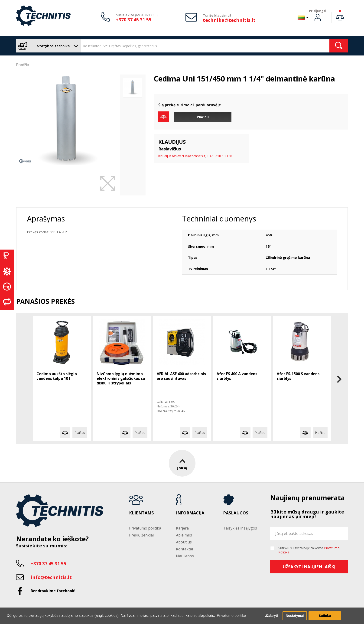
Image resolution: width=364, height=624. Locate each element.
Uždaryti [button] (271, 616)
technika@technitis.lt (229, 20)
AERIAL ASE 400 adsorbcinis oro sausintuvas (181, 376)
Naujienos (185, 556)
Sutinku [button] (325, 616)
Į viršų (182, 463)
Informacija (190, 513)
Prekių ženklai (141, 535)
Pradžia (23, 65)
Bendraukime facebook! (53, 591)
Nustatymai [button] (295, 616)
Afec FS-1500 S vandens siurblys (298, 376)
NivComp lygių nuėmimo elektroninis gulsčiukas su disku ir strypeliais (121, 378)
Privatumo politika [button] (231, 616)
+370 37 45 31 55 (134, 20)
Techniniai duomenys (219, 219)
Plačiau (203, 117)
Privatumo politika (145, 528)
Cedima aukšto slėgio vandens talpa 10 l (57, 376)
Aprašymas (46, 219)
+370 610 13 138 (219, 156)
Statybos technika (47, 46)
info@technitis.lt (51, 577)
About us (184, 542)
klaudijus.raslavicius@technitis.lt (182, 156)
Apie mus (184, 535)
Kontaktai (184, 549)
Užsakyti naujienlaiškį (309, 567)
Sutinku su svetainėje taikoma (309, 550)
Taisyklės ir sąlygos (240, 528)
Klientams (141, 513)
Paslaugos (236, 513)
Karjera (182, 528)
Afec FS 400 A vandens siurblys (237, 376)
